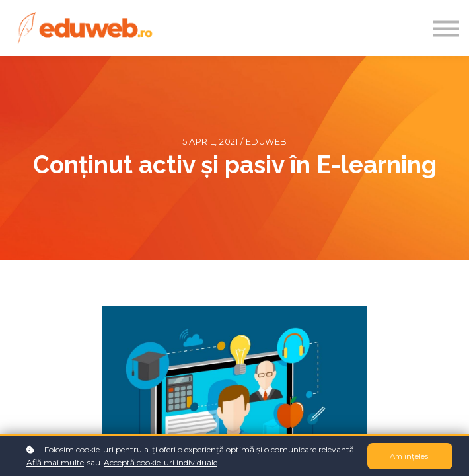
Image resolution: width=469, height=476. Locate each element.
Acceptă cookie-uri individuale (161, 462)
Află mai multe (55, 462)
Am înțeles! (410, 456)
